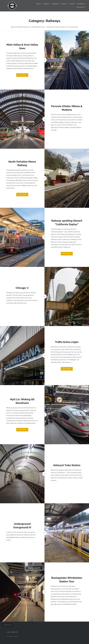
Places (63, 4)
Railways (81, 4)
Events (72, 4)
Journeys (55, 4)
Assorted (80, 7)
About (39, 4)
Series (46, 4)
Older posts (8, 625)
